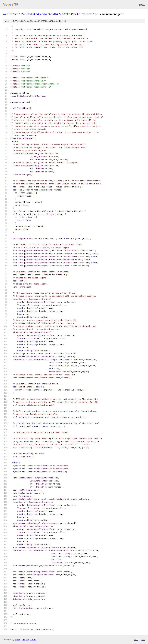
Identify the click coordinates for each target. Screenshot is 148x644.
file (62, 21)
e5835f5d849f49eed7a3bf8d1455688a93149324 (49, 14)
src (16, 14)
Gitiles (17, 640)
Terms (33, 640)
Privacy (25, 640)
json (143, 640)
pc (96, 14)
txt (136, 640)
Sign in (142, 5)
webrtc (8, 14)
